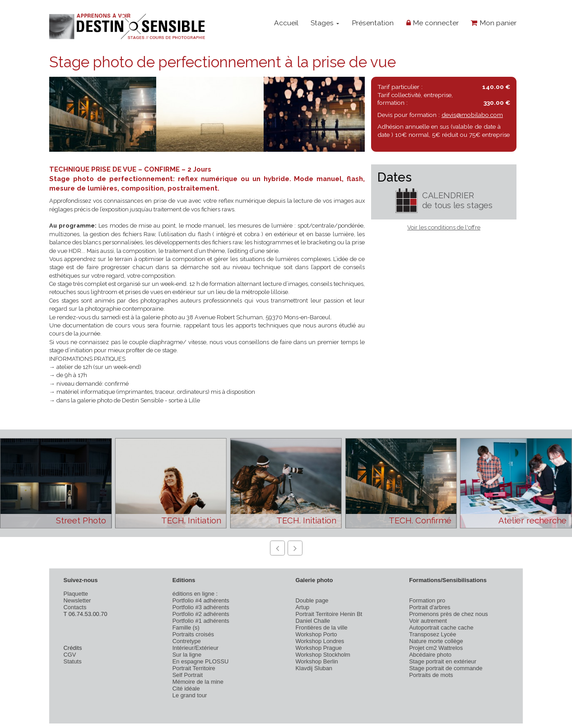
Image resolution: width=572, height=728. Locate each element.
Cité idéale (186, 688)
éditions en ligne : (195, 594)
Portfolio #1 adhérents (201, 621)
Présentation (373, 23)
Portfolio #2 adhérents (201, 614)
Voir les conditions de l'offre (444, 227)
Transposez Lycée (432, 634)
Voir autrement (428, 621)
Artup (302, 607)
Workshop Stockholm (323, 655)
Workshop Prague (319, 648)
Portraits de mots (431, 675)
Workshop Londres (320, 641)
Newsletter (77, 600)
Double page (312, 600)
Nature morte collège (436, 641)
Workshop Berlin (316, 661)
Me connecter (432, 23)
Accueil (286, 23)
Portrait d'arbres (430, 607)
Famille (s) (186, 628)
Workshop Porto (316, 634)
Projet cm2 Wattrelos (436, 648)
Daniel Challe (313, 621)
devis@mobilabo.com (472, 115)
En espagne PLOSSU (201, 661)
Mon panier (494, 23)
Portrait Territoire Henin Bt (329, 614)
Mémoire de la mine (198, 682)
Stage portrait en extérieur (443, 661)
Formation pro (427, 600)
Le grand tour (190, 695)
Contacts (75, 607)
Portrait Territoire (194, 668)
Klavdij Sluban (314, 668)
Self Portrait (188, 675)
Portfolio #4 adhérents (201, 600)
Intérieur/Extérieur (195, 648)
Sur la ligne (187, 655)
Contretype (187, 641)
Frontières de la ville (321, 628)
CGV (70, 655)
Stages (325, 23)
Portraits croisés (193, 634)
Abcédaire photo (430, 655)
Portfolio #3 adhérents (201, 607)
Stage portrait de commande (446, 668)
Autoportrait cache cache (441, 628)
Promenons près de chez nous (449, 614)
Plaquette (76, 594)
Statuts (73, 661)
